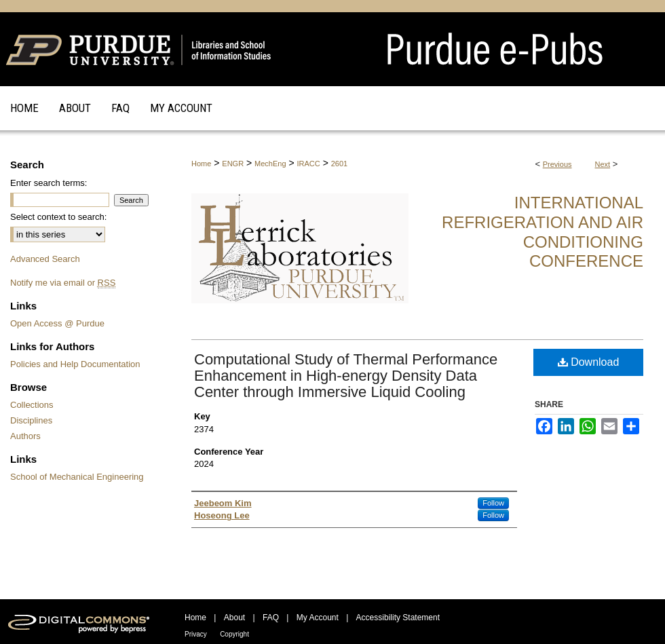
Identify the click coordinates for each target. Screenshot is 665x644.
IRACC (309, 164)
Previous (557, 164)
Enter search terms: (49, 183)
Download (589, 362)
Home (201, 164)
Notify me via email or (63, 283)
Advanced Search (45, 259)
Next (603, 164)
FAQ (271, 618)
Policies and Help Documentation (75, 364)
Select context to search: (58, 217)
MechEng (270, 164)
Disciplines (31, 420)
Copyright (234, 634)
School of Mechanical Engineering (77, 477)
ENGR (233, 164)
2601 (339, 164)
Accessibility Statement (398, 618)
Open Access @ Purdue (57, 323)
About (234, 618)
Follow (493, 503)
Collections (32, 405)
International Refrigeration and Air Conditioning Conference (543, 232)
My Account (318, 618)
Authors (25, 436)
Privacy (196, 634)
